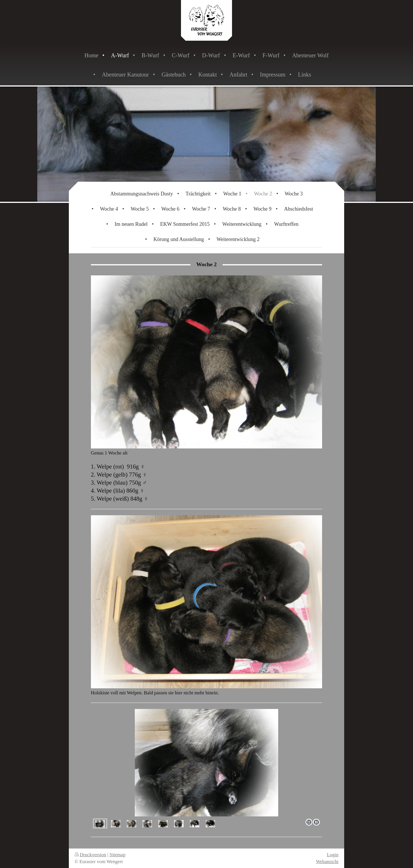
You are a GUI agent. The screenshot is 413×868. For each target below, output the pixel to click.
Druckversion (90, 855)
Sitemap (117, 855)
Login (333, 855)
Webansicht (327, 862)
